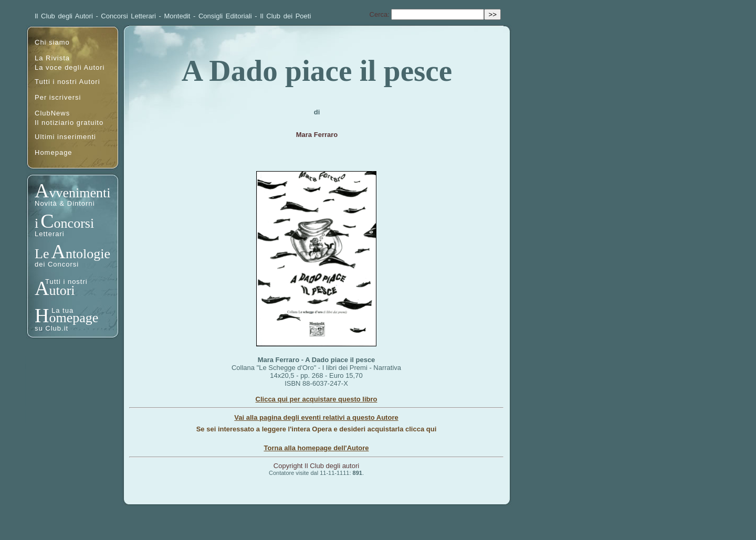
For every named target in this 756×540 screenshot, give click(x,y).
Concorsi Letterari (128, 16)
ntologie (88, 254)
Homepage (54, 152)
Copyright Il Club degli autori (316, 466)
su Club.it (51, 328)
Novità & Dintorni (65, 203)
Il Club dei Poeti (285, 16)
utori (62, 290)
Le (42, 254)
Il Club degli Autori (64, 16)
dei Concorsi (57, 264)
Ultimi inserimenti (65, 137)
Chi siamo (52, 42)
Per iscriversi (58, 97)
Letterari (50, 234)
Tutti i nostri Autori (67, 82)
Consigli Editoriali (225, 16)
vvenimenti (80, 193)
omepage (73, 318)
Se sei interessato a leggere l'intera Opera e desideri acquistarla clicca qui (317, 429)
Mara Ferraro (317, 135)
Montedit (177, 16)
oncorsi (74, 223)
